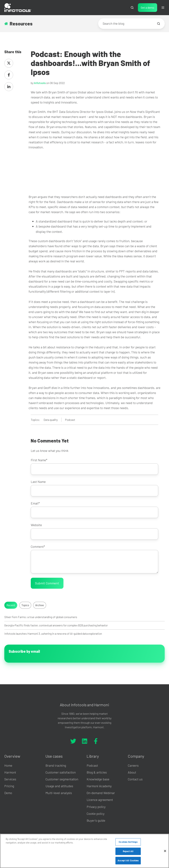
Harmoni (10, 772)
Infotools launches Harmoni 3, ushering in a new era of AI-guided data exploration (53, 634)
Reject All (128, 851)
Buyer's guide (96, 820)
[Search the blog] (159, 24)
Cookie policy (96, 814)
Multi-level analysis (59, 793)
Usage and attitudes (59, 786)
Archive (40, 605)
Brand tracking (56, 765)
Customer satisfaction (61, 772)
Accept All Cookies (128, 860)
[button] (132, 8)
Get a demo (148, 7)
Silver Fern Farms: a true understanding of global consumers (41, 617)
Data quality (51, 420)
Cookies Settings (128, 842)
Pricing (9, 786)
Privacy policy (96, 807)
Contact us (135, 779)
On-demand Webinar (101, 793)
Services (10, 779)
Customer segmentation (62, 779)
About (132, 772)
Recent (11, 605)
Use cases (54, 756)
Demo (8, 793)
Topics (25, 605)
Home (8, 765)
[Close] (165, 851)
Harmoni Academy (99, 786)
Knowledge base (98, 779)
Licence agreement (100, 800)
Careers (133, 765)
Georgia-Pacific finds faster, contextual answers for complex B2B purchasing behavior (56, 625)
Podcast (70, 420)
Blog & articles (97, 772)
